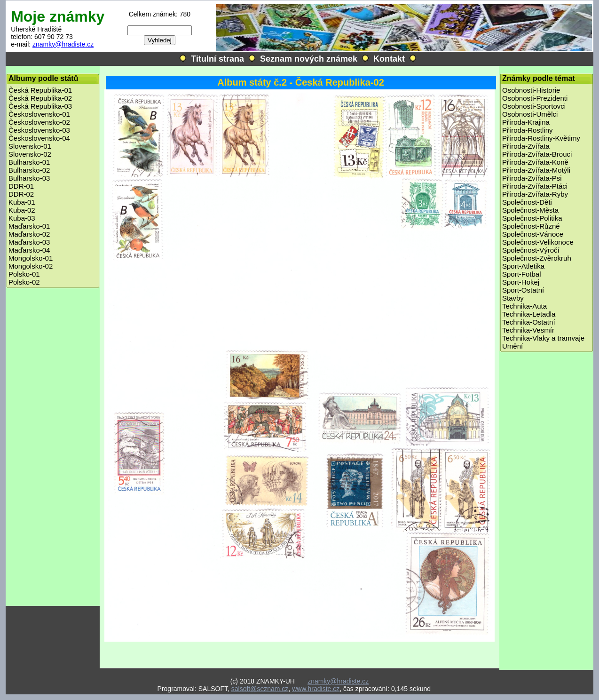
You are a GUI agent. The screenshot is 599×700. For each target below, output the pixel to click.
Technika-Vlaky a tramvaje (543, 338)
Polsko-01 (24, 274)
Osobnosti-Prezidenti (535, 98)
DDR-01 (21, 186)
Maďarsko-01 (29, 226)
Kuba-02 (22, 210)
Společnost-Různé (531, 226)
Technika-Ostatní (529, 322)
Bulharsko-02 (29, 170)
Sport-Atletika (523, 266)
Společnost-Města (530, 210)
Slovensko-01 (30, 146)
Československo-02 (39, 122)
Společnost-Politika (532, 218)
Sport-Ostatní (523, 290)
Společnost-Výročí (531, 250)
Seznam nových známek (309, 59)
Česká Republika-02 (40, 98)
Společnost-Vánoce (533, 234)
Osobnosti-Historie (531, 90)
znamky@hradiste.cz (63, 44)
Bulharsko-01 (29, 162)
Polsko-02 (24, 282)
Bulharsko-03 (29, 178)
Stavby (513, 298)
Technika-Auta (524, 306)
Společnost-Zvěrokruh (537, 258)
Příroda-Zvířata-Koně (535, 162)
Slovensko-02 (30, 154)
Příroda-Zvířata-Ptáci (535, 186)
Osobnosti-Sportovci (534, 106)
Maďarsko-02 (29, 234)
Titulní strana (217, 59)
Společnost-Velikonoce (538, 242)
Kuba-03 (22, 218)
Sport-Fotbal (522, 274)
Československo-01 (39, 114)
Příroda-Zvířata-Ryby (535, 194)
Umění (512, 346)
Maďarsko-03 (29, 242)
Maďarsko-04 (29, 250)
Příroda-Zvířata (526, 146)
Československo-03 (39, 130)
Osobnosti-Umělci (530, 114)
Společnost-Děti (527, 202)
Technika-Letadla (529, 314)
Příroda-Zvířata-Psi (532, 178)
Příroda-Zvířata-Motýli (536, 170)
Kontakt (389, 59)
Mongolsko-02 (31, 266)
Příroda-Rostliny (528, 130)
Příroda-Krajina (526, 122)
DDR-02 (21, 194)
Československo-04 (39, 138)
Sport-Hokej (521, 282)
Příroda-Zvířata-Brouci (537, 154)
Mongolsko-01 (31, 258)
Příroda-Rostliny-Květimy (541, 138)
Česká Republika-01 (40, 90)
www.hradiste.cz (316, 689)
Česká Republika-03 (40, 106)
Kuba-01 (22, 202)
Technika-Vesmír (528, 330)
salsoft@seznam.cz (260, 689)
